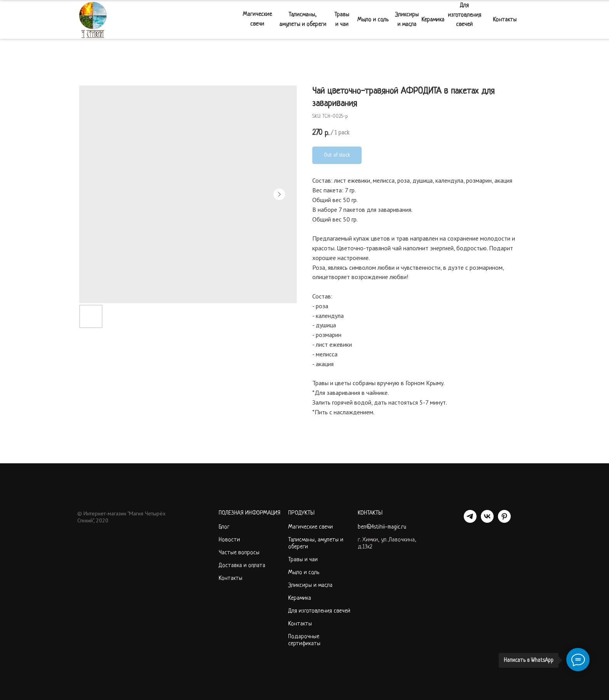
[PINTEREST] (504, 521)
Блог (224, 527)
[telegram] (470, 521)
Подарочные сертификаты (304, 640)
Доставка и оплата (242, 566)
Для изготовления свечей (319, 611)
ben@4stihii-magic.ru (382, 527)
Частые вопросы (239, 553)
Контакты (231, 579)
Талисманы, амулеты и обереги (316, 544)
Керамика (300, 598)
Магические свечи (311, 527)
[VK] (487, 521)
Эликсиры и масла (310, 586)
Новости (229, 540)
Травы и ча (301, 560)
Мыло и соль (304, 573)
